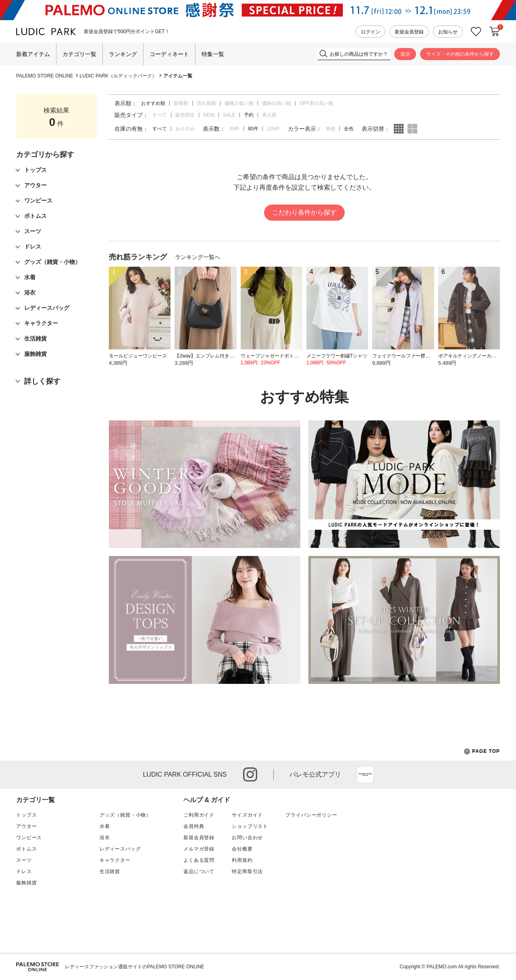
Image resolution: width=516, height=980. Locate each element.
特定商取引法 (247, 871)
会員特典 (194, 826)
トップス (26, 815)
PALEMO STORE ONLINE (45, 76)
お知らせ (448, 32)
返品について (199, 871)
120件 (273, 129)
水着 (105, 826)
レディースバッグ (120, 849)
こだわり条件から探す (304, 212)
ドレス (24, 871)
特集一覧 (213, 54)
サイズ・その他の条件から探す (460, 54)
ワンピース (29, 838)
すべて (160, 115)
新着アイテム (33, 54)
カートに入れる (495, 31)
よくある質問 (199, 860)
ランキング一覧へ (198, 257)
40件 (234, 129)
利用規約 (242, 860)
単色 (331, 129)
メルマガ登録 (199, 849)
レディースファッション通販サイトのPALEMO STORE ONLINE (135, 967)
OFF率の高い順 (316, 103)
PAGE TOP (482, 751)
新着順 (181, 103)
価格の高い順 (277, 103)
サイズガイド (247, 815)
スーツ (24, 860)
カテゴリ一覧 (79, 54)
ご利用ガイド (199, 815)
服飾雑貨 (26, 883)
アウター (26, 826)
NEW (209, 115)
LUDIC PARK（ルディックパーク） (118, 76)
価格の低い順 (239, 103)
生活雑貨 (110, 871)
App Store (365, 775)
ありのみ (185, 129)
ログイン (370, 32)
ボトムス (26, 849)
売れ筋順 (206, 103)
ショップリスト (250, 826)
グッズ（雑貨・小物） (125, 815)
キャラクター (115, 860)
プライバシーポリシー (311, 815)
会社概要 (242, 849)
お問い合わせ (247, 838)
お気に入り (476, 32)
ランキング (123, 54)
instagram (250, 774)
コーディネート (169, 54)
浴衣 (105, 838)
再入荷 (269, 115)
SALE (229, 115)
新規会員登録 (409, 32)
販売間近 (185, 115)
